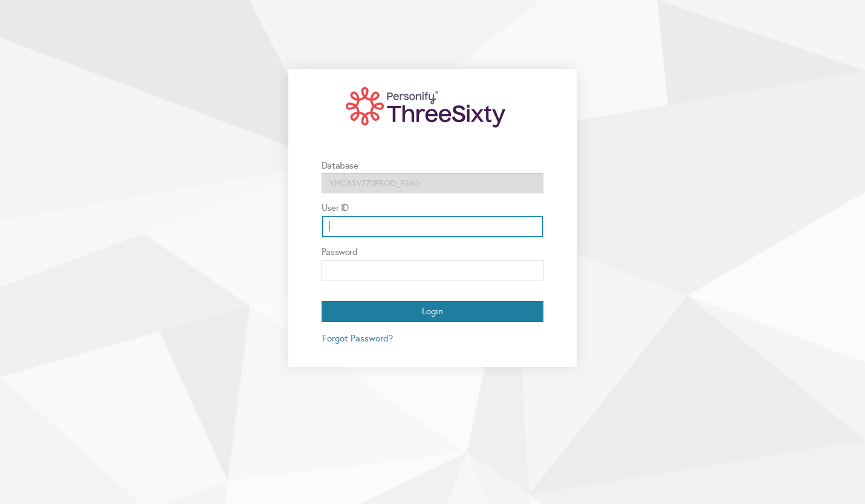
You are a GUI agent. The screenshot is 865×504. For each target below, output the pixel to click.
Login (432, 311)
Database (340, 166)
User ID (335, 208)
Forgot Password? (358, 338)
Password (340, 252)
